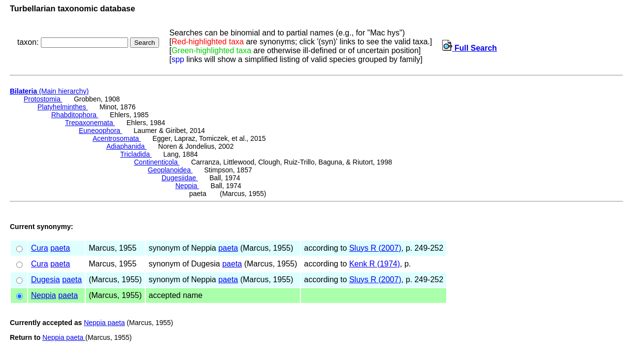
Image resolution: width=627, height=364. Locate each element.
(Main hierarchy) (49, 91)
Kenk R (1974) (375, 264)
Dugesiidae (180, 178)
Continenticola (157, 162)
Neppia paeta (104, 323)
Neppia (187, 186)
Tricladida (136, 154)
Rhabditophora (75, 115)
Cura (40, 248)
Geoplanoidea (170, 170)
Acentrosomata (117, 138)
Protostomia (43, 99)
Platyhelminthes (63, 107)
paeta (60, 248)
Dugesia (46, 280)
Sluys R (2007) (375, 248)
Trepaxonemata (90, 123)
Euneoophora (100, 131)
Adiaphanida (127, 146)
